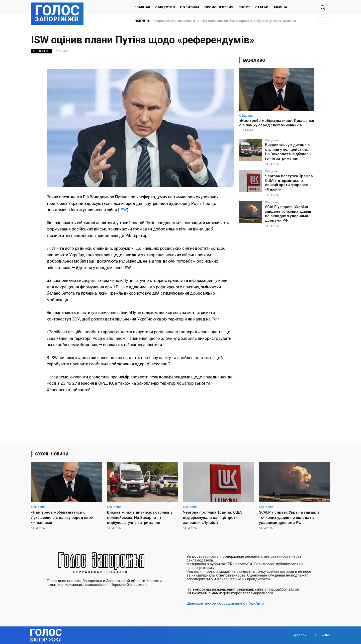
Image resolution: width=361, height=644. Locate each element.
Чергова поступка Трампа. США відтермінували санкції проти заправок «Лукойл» (289, 179)
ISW (123, 210)
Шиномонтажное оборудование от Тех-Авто (225, 603)
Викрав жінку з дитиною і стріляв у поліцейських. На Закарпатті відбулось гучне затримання (225, 21)
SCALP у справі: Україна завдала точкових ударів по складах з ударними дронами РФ (289, 209)
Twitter (325, 635)
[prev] (319, 21)
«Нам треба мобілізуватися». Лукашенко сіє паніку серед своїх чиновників (277, 123)
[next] (327, 21)
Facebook (299, 635)
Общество (41, 51)
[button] (323, 7)
